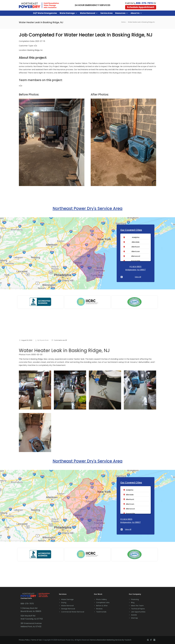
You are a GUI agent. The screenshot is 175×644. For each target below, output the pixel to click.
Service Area (106, 13)
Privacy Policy (24, 640)
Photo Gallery (102, 599)
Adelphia (136, 237)
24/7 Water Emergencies (45, 13)
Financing (135, 599)
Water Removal (89, 13)
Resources (122, 13)
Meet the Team (137, 606)
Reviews (99, 609)
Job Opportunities (138, 612)
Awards (134, 615)
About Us (136, 13)
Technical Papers (138, 609)
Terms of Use (36, 640)
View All (138, 277)
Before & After (102, 606)
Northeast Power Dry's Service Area (88, 208)
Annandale (136, 261)
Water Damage (68, 13)
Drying (64, 603)
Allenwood (136, 256)
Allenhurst (136, 247)
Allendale (136, 242)
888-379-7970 (144, 3)
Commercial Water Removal (73, 612)
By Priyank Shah (43, 340)
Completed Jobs (103, 603)
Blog (133, 603)
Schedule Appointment (141, 7)
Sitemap (134, 618)
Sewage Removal (68, 609)
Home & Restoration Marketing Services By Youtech (111, 640)
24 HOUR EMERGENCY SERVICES (93, 5)
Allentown (136, 251)
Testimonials (101, 612)
